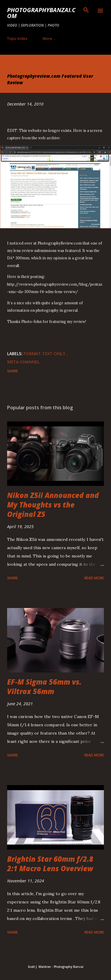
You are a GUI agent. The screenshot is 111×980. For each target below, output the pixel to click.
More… (49, 38)
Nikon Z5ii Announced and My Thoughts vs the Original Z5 (53, 505)
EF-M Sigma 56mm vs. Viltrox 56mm (44, 687)
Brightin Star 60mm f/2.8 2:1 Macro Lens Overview (50, 864)
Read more (94, 578)
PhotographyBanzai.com (41, 13)
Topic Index (17, 38)
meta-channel (23, 362)
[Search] (86, 11)
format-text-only (45, 354)
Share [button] (12, 371)
